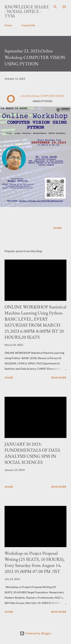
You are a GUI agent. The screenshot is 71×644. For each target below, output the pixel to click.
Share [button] (58, 228)
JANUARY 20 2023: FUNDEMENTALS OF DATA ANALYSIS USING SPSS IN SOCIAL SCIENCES (32, 453)
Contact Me (28, 25)
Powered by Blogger (35, 633)
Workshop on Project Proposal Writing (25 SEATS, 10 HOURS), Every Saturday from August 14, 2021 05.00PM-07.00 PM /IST (35, 562)
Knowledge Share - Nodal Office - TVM (27, 11)
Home (8, 25)
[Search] (55, 7)
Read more (59, 378)
